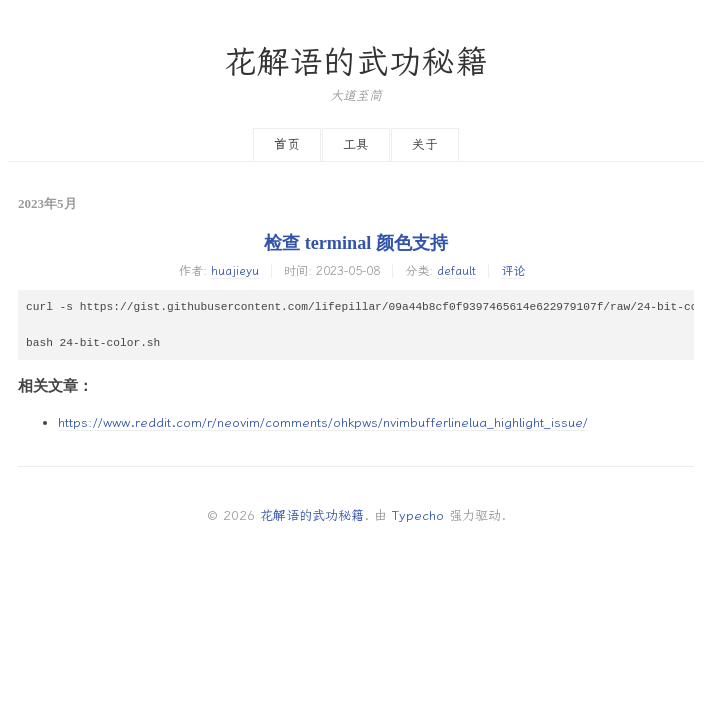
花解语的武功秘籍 (356, 62)
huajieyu (235, 271)
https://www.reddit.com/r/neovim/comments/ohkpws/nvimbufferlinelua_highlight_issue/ (323, 422)
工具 (356, 144)
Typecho (418, 515)
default (456, 271)
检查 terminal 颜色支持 (356, 243)
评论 (513, 271)
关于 (425, 144)
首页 (287, 144)
